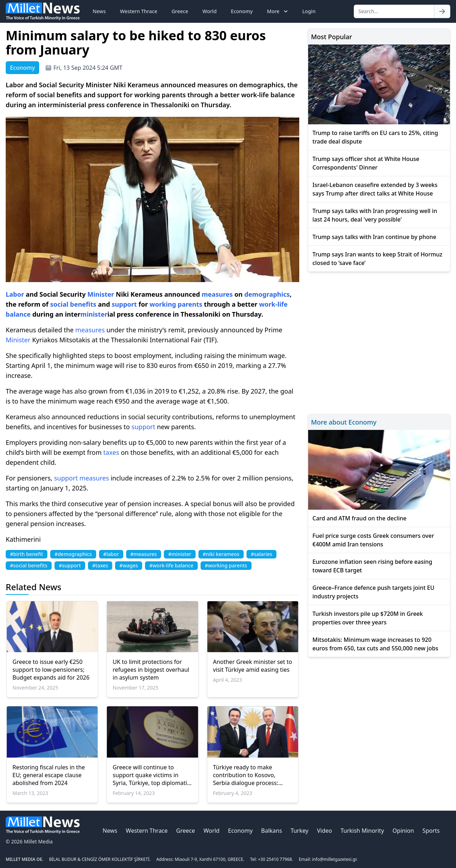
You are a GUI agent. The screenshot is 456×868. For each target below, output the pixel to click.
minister (94, 314)
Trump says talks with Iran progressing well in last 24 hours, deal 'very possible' (375, 215)
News (99, 11)
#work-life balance (171, 565)
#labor (111, 554)
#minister (180, 554)
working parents (176, 304)
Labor (15, 294)
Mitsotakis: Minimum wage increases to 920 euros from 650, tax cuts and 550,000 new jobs (375, 644)
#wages (129, 565)
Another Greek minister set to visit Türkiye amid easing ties (253, 666)
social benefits (73, 304)
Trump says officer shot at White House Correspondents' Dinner (366, 163)
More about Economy (344, 422)
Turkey (300, 831)
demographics (267, 294)
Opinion (403, 831)
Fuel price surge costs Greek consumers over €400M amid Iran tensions (373, 540)
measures (217, 294)
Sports (431, 831)
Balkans (272, 831)
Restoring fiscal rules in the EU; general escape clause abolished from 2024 (49, 775)
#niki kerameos (221, 554)
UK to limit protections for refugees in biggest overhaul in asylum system (151, 670)
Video (325, 831)
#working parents (226, 565)
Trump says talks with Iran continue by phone (374, 237)
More (278, 11)
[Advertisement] (379, 342)
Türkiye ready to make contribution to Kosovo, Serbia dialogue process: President (246, 775)
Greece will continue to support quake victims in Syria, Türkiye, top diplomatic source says (151, 775)
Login (309, 11)
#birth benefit (27, 554)
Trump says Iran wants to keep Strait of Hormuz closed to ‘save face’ (377, 259)
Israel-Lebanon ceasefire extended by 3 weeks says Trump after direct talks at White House (375, 189)
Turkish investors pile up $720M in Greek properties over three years (368, 618)
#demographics (73, 554)
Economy (242, 11)
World (209, 11)
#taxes (100, 565)
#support (70, 565)
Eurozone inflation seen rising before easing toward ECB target (372, 566)
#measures (144, 554)
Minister (101, 294)
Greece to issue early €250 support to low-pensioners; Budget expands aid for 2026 (51, 670)
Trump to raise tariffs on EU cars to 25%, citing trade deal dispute (375, 137)
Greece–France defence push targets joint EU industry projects (373, 592)
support (125, 304)
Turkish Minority (362, 831)
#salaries (261, 554)
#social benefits (29, 565)
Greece (180, 11)
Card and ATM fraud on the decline (359, 518)
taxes (111, 452)
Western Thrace (139, 11)
